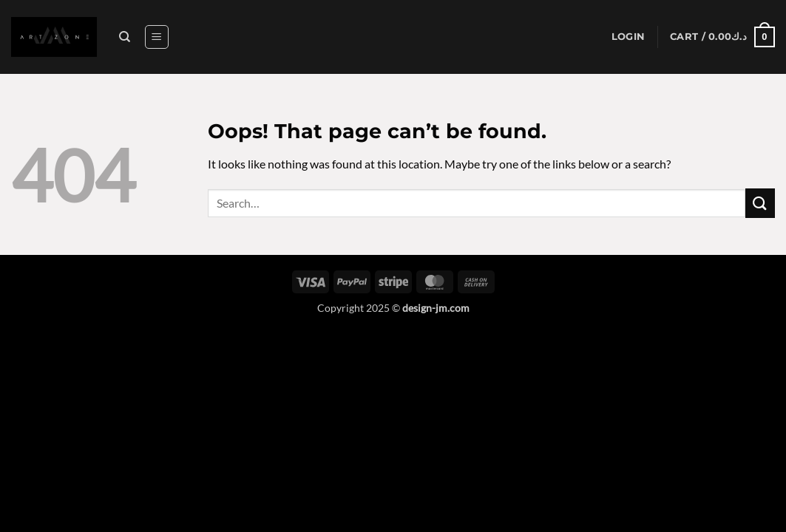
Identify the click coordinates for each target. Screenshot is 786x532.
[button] (157, 37)
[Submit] (760, 203)
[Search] (125, 37)
